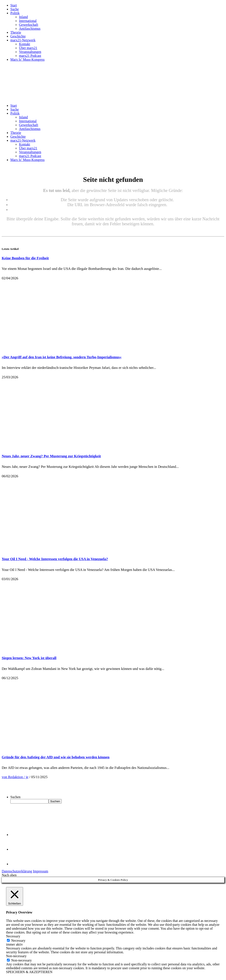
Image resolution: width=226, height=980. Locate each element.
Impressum (40, 871)
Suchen (15, 797)
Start (14, 5)
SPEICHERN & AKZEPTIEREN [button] (29, 972)
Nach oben (9, 875)
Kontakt (25, 44)
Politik (15, 13)
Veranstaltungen (30, 52)
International (28, 21)
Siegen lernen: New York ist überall (29, 658)
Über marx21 (28, 48)
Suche (15, 9)
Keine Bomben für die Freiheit (25, 258)
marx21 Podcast (30, 56)
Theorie (16, 32)
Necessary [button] (13, 936)
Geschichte (18, 36)
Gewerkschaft (29, 25)
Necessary (18, 941)
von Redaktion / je (15, 777)
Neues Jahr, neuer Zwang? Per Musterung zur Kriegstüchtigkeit (51, 456)
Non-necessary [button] (16, 956)
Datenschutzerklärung (17, 871)
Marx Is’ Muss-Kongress (27, 60)
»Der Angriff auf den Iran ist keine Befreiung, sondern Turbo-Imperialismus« (62, 357)
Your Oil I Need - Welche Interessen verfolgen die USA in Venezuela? (55, 559)
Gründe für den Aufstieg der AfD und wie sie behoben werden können (56, 757)
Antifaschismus (30, 29)
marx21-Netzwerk (23, 40)
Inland (23, 17)
